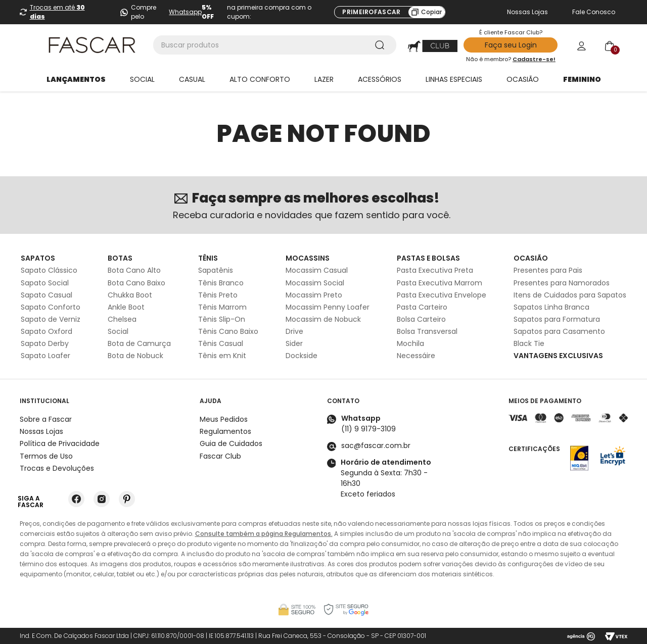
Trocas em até (57, 12)
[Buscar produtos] (382, 45)
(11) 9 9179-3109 (368, 429)
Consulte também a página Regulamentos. (264, 534)
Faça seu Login (511, 45)
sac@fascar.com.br (376, 445)
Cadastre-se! (534, 59)
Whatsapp (185, 12)
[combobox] (275, 45)
